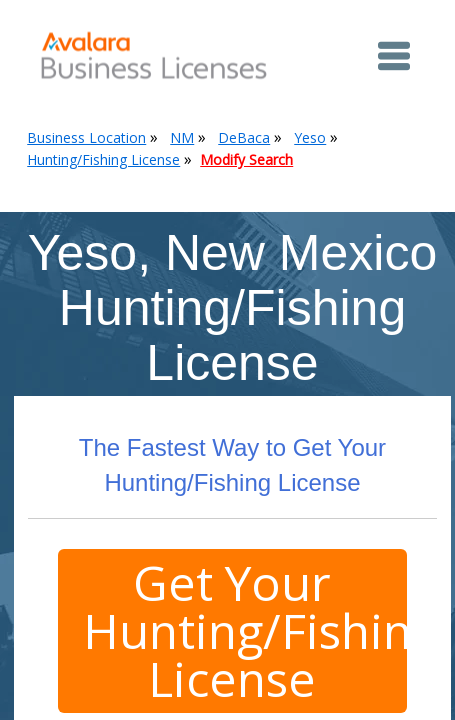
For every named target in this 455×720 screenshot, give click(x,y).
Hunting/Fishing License (103, 159)
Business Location (86, 137)
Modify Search (246, 159)
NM (182, 137)
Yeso (310, 137)
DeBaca (244, 137)
